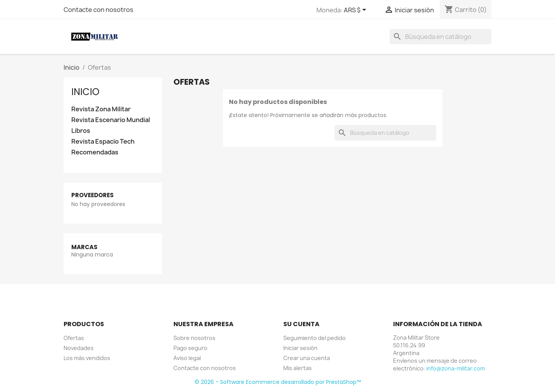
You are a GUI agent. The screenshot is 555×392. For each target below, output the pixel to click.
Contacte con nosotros (98, 10)
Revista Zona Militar (101, 109)
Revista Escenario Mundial (111, 120)
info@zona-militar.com (456, 368)
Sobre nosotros (194, 338)
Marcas (84, 247)
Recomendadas (95, 152)
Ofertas (74, 338)
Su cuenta (301, 324)
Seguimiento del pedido (314, 338)
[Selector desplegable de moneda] (356, 10)
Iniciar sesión (300, 348)
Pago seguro (190, 348)
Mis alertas (298, 368)
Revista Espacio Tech (103, 142)
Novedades (79, 348)
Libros (81, 131)
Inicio (85, 92)
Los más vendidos (87, 358)
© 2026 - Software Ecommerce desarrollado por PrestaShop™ (278, 382)
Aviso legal (187, 358)
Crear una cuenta (307, 358)
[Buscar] (441, 37)
